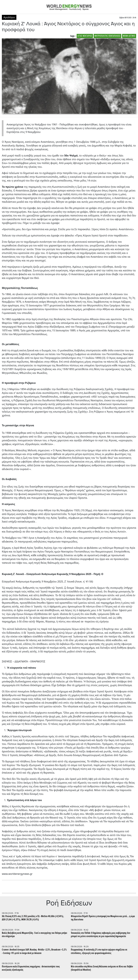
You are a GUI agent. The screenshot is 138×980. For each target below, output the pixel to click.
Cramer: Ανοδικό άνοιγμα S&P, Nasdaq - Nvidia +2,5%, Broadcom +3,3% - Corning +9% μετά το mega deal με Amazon (34, 951)
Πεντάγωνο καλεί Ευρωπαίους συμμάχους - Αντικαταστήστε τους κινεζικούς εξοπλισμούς (31, 968)
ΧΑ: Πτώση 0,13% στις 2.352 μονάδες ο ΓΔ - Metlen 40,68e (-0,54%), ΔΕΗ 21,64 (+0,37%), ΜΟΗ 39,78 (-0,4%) (33, 918)
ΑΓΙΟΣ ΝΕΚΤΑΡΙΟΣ (85, 36)
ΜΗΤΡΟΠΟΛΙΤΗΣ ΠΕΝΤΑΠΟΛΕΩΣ (107, 36)
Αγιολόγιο (9, 17)
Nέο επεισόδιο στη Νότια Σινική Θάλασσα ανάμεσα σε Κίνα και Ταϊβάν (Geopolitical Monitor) (102, 968)
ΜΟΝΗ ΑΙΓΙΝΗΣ (129, 36)
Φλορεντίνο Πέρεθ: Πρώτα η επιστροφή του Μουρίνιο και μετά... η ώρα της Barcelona (103, 918)
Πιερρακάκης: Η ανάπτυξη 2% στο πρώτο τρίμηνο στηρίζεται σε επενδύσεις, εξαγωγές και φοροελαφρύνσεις (99, 951)
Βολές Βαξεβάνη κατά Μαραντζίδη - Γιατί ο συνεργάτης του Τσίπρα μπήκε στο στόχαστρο (34, 935)
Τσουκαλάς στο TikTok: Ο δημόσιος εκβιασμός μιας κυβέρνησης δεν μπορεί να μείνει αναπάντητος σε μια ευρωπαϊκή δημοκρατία (101, 935)
